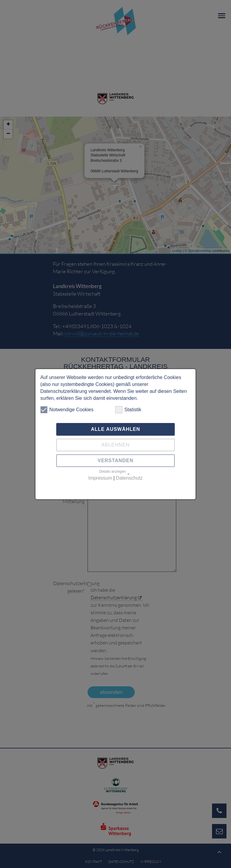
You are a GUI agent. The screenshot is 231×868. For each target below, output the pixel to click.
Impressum (100, 478)
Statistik (128, 410)
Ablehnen (115, 445)
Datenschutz (129, 478)
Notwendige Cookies (67, 410)
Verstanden (115, 461)
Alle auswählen (115, 429)
